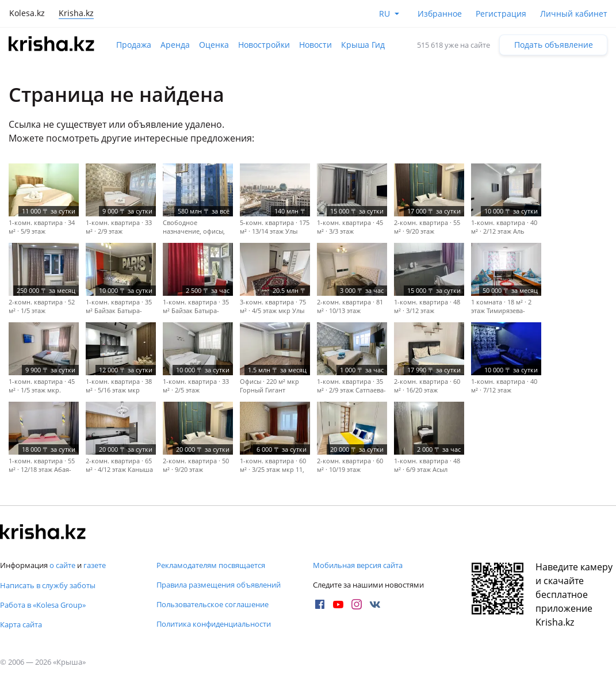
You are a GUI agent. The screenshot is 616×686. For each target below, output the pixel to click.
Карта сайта (21, 624)
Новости (315, 45)
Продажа (134, 45)
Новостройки (264, 45)
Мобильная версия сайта (358, 565)
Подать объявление (554, 45)
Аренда (175, 45)
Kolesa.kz (27, 13)
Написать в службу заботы (48, 585)
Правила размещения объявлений (219, 585)
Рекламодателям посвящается (211, 565)
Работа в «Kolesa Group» (43, 605)
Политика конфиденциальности (214, 624)
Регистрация (501, 14)
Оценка (214, 45)
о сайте (62, 565)
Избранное (440, 14)
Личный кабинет (574, 14)
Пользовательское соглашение (213, 604)
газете (95, 565)
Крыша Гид (363, 45)
